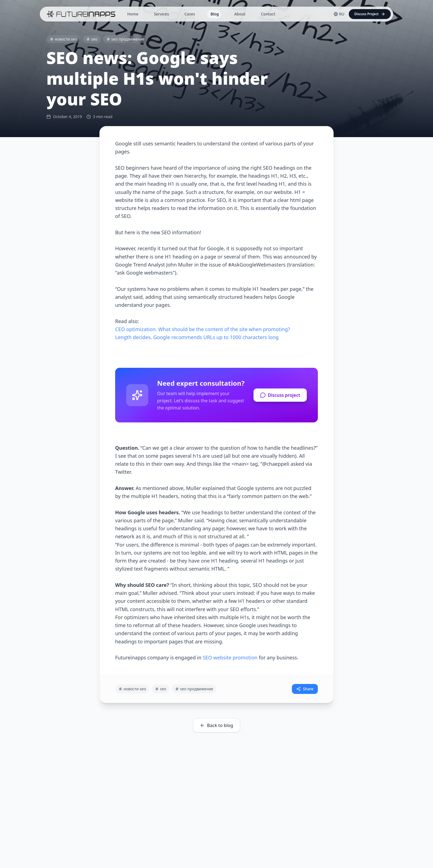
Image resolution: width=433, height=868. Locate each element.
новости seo (64, 39)
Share (305, 689)
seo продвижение (125, 39)
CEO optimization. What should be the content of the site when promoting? (203, 329)
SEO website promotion (230, 657)
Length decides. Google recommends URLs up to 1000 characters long (197, 337)
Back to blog (217, 725)
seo (92, 39)
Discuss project (280, 395)
